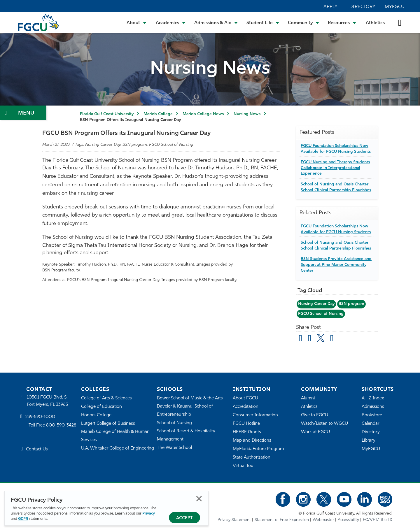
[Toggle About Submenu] (137, 22)
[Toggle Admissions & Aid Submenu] (216, 22)
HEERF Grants (247, 432)
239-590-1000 (40, 417)
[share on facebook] (310, 339)
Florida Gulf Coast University (107, 114)
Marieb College (158, 114)
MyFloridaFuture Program (258, 449)
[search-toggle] (400, 22)
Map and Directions (252, 441)
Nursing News (247, 114)
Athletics (375, 23)
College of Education (101, 407)
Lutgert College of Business (108, 424)
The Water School (174, 448)
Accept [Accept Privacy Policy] (184, 518)
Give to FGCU (315, 415)
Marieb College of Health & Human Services (115, 436)
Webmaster (323, 520)
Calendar (370, 424)
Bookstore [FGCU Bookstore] (372, 415)
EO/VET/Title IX (378, 520)
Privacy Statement (234, 520)
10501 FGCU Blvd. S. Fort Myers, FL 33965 (47, 401)
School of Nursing (174, 423)
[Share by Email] (301, 339)
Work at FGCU (315, 432)
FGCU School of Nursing (321, 314)
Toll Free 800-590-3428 (52, 425)
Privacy (149, 514)
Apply (330, 7)
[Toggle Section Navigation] (23, 113)
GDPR (23, 519)
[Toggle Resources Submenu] (342, 22)
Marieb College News (203, 114)
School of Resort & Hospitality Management (186, 435)
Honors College (96, 415)
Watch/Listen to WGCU (324, 424)
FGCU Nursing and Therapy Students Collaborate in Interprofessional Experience (335, 168)
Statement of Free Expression (282, 520)
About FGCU (245, 398)
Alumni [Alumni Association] (308, 398)
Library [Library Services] (369, 441)
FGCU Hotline (246, 424)
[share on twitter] (321, 338)
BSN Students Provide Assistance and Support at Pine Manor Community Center (336, 265)
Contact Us (37, 449)
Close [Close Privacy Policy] (199, 499)
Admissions (373, 407)
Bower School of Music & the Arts (190, 398)
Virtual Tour (244, 466)
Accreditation (246, 407)
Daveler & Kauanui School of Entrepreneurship (185, 411)
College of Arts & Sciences (106, 398)
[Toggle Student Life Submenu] (263, 22)
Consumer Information (255, 415)
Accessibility (348, 520)
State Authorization (252, 458)
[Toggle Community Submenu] (304, 22)
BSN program (351, 304)
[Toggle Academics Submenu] (171, 22)
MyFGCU (395, 7)
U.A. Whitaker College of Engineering (118, 449)
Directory (362, 7)
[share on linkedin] (332, 339)
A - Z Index (373, 398)
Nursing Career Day (316, 304)
